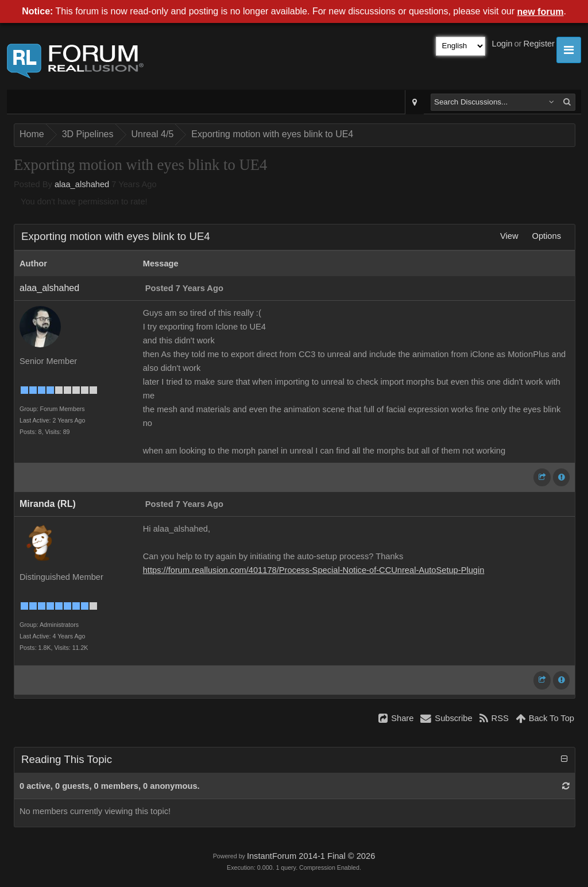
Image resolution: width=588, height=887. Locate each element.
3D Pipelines (88, 134)
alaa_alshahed (82, 184)
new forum (541, 12)
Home (32, 134)
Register (539, 44)
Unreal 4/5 (153, 134)
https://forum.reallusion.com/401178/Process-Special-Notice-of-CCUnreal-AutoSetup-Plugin (314, 570)
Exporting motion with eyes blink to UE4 (272, 134)
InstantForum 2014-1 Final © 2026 (311, 856)
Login (502, 44)
